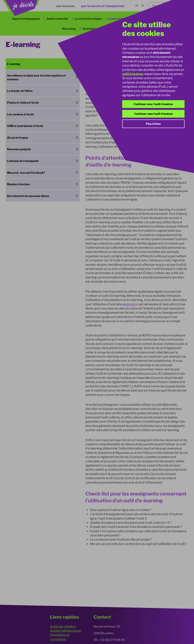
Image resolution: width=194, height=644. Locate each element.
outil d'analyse (133, 74)
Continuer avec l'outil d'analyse (153, 104)
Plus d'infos (153, 124)
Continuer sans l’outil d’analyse (153, 114)
